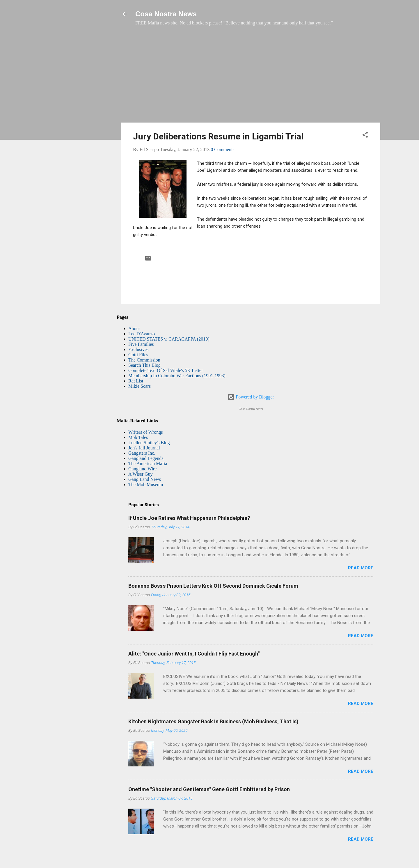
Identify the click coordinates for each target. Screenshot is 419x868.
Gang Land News (145, 479)
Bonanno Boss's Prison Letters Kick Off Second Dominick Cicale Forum (213, 586)
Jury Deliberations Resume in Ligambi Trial (218, 136)
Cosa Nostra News (166, 14)
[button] (365, 136)
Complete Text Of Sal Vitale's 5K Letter (166, 370)
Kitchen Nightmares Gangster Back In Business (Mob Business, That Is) (213, 721)
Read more (361, 568)
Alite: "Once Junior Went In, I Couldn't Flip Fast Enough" (194, 654)
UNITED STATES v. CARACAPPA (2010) (169, 339)
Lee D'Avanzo (142, 334)
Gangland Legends (146, 458)
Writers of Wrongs (145, 432)
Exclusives (138, 349)
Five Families (141, 344)
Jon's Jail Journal (144, 448)
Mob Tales (138, 437)
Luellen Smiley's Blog (149, 443)
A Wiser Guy (141, 474)
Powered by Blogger (251, 397)
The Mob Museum (146, 485)
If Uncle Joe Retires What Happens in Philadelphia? (189, 518)
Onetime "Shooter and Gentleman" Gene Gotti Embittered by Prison (209, 789)
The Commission (144, 360)
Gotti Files (138, 355)
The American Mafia (148, 464)
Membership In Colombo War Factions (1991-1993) (177, 376)
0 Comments (222, 149)
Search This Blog (144, 365)
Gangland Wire (142, 469)
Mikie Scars (140, 386)
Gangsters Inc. (142, 453)
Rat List (136, 381)
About (134, 328)
